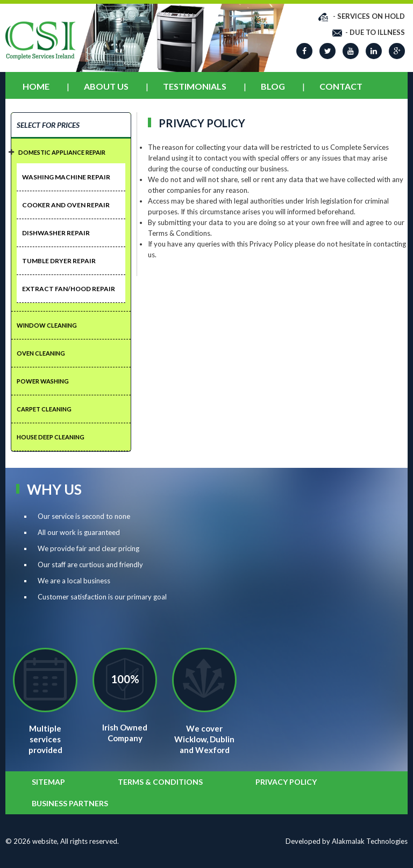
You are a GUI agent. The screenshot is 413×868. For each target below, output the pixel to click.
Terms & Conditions (160, 782)
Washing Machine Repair (66, 177)
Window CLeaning (47, 325)
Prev (85, 31)
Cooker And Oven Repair (66, 205)
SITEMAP (48, 782)
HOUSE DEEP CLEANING (51, 437)
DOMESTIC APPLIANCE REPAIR (62, 152)
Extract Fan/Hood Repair (69, 289)
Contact (341, 86)
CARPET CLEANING (44, 409)
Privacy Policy (286, 782)
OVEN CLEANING (41, 353)
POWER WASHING (43, 381)
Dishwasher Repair (56, 233)
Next (275, 31)
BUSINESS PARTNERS (70, 803)
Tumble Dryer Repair (59, 261)
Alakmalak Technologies (370, 841)
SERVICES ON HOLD (371, 16)
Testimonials (195, 86)
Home (36, 86)
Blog (273, 86)
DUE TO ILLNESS (377, 32)
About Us (106, 86)
